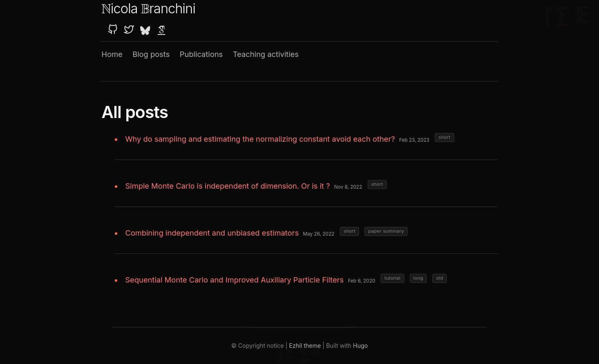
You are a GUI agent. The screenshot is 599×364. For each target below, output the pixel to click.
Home (112, 54)
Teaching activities (266, 54)
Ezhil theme (305, 346)
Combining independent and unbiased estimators (212, 233)
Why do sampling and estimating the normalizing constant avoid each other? (260, 139)
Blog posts (151, 54)
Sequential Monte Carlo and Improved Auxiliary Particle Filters (234, 280)
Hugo (361, 346)
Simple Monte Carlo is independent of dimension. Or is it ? (228, 186)
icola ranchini (148, 9)
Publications (201, 54)
